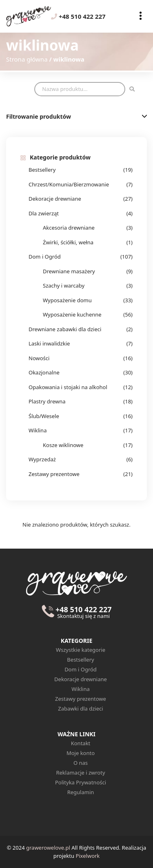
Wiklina (38, 430)
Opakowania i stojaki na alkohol (68, 387)
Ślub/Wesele (44, 416)
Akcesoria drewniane (69, 228)
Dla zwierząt (44, 213)
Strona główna (27, 59)
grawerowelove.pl (48, 848)
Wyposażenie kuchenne (72, 314)
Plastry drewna (47, 401)
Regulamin (81, 792)
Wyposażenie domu (67, 300)
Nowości (39, 358)
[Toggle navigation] (141, 16)
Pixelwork (88, 856)
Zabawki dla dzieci (80, 709)
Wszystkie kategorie (81, 650)
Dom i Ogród (45, 257)
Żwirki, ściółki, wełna (68, 242)
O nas (81, 763)
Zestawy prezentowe (54, 474)
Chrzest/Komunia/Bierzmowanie (69, 184)
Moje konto (81, 753)
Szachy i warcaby (64, 286)
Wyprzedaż (42, 459)
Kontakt (81, 743)
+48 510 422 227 (78, 16)
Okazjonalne (44, 372)
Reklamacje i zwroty (80, 773)
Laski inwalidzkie (49, 343)
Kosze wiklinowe (63, 445)
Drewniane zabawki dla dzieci (65, 329)
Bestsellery (42, 170)
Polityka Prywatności (81, 782)
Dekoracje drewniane (55, 199)
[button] (144, 116)
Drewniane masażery (69, 271)
